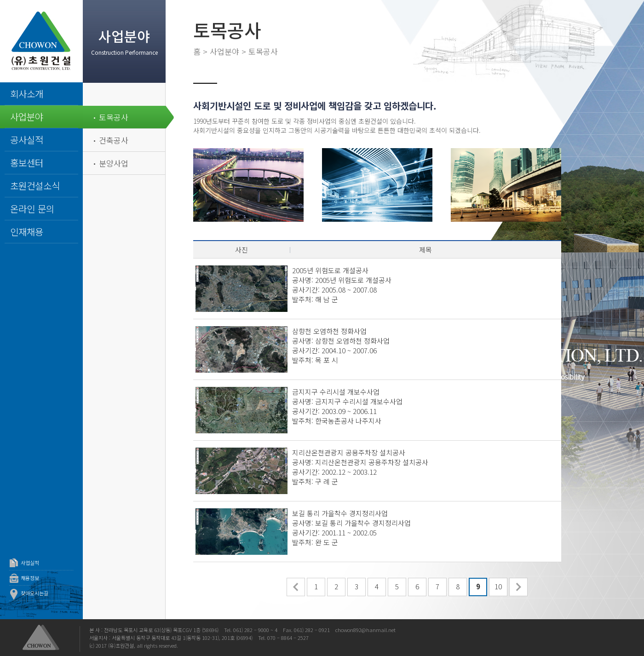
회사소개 (27, 94)
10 (498, 586)
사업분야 (27, 117)
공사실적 (27, 140)
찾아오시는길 (34, 593)
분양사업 (114, 163)
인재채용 (27, 232)
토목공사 (114, 117)
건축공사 (114, 140)
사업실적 (30, 563)
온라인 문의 (32, 209)
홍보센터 (27, 163)
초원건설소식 (35, 186)
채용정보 (30, 578)
